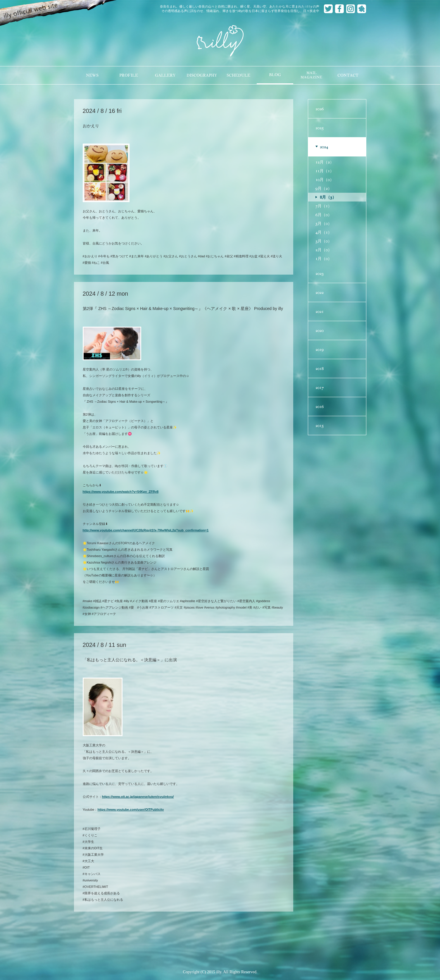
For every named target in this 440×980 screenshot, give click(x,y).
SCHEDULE (238, 75)
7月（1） (324, 206)
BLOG (275, 75)
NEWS (92, 75)
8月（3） (328, 197)
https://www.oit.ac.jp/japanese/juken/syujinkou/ (138, 797)
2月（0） (324, 250)
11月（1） (325, 171)
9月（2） (324, 188)
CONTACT (348, 75)
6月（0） (324, 215)
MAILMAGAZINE (311, 75)
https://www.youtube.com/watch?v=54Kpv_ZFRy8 (121, 492)
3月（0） (324, 241)
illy (220, 41)
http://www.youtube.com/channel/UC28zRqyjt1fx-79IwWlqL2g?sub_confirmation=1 (146, 530)
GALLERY (165, 75)
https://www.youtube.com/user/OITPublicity (131, 810)
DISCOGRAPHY (202, 75)
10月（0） (325, 180)
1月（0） (324, 259)
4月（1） (324, 232)
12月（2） (325, 162)
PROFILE (129, 75)
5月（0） (324, 223)
